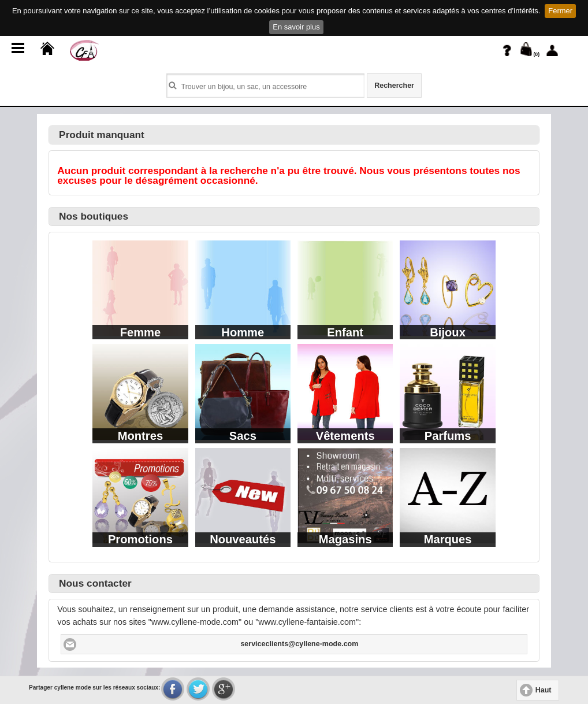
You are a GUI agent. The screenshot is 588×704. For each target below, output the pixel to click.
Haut (544, 690)
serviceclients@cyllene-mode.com (299, 644)
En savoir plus (296, 27)
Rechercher (394, 86)
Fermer (560, 11)
